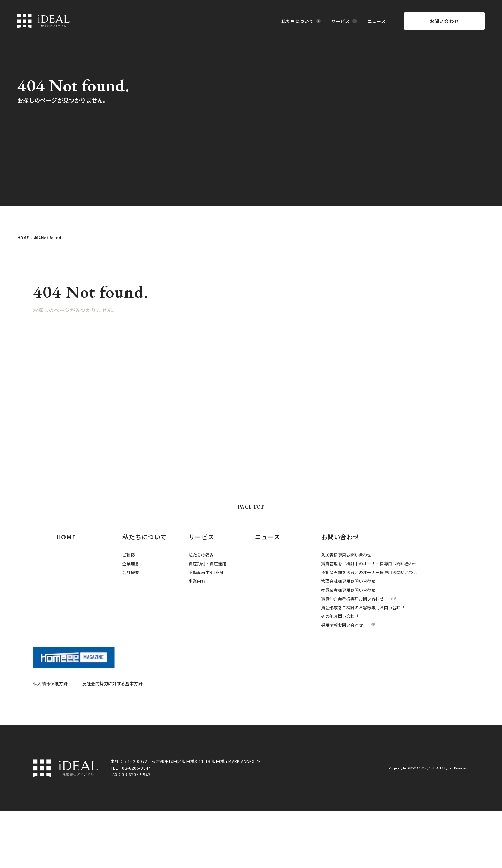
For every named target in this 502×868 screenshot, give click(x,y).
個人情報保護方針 (50, 683)
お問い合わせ (444, 21)
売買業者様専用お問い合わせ (348, 590)
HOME (23, 238)
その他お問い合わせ (340, 616)
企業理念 (131, 563)
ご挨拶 (129, 555)
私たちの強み (201, 555)
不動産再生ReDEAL (206, 572)
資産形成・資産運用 (207, 563)
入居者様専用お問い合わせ (346, 555)
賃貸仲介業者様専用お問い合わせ (358, 599)
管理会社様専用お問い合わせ (348, 581)
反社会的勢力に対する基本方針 (112, 683)
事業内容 (197, 581)
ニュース (376, 21)
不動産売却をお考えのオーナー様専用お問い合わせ (369, 572)
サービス (344, 21)
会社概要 (131, 572)
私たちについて (301, 21)
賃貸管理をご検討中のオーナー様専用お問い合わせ (375, 563)
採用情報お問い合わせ (348, 625)
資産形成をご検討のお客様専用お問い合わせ (363, 607)
